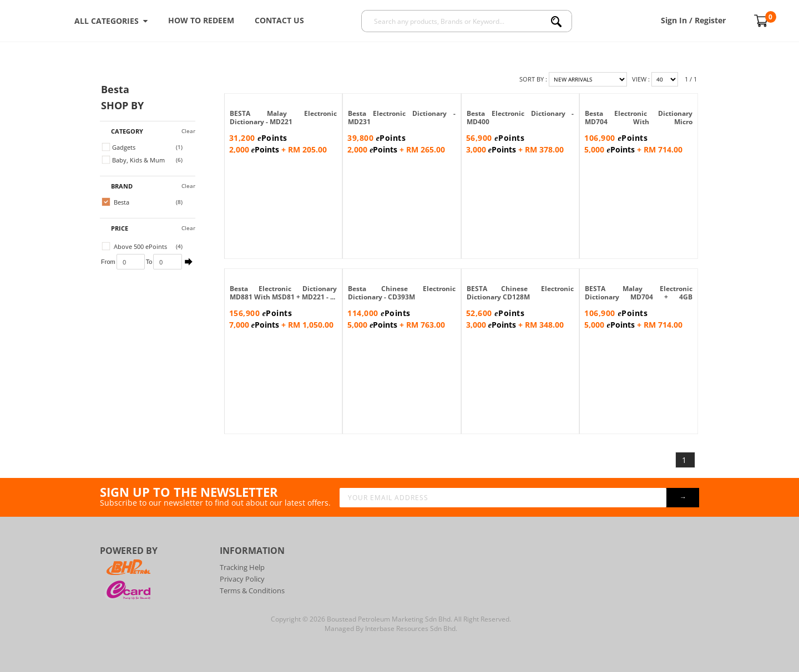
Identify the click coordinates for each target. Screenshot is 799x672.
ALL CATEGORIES (111, 21)
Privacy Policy (242, 579)
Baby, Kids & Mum (133, 160)
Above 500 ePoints (135, 246)
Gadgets (119, 147)
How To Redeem (201, 20)
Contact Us (279, 20)
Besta (116, 202)
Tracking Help (242, 567)
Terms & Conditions (252, 590)
